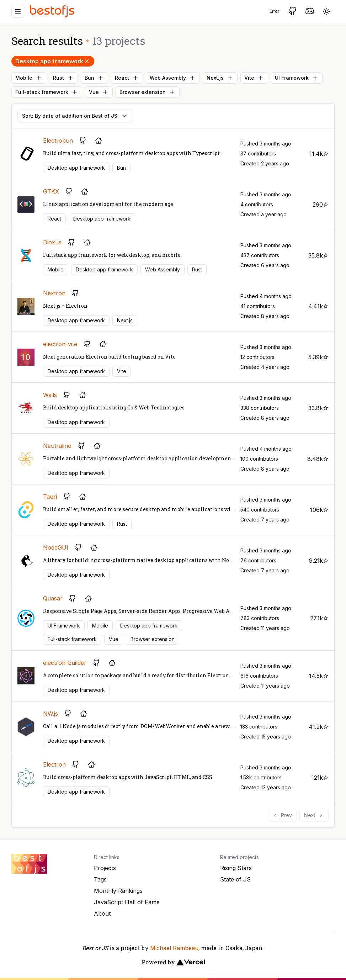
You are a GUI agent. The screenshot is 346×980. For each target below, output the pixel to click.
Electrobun (58, 141)
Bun (94, 78)
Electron (54, 764)
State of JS (235, 879)
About (102, 913)
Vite (254, 78)
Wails (50, 395)
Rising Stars (236, 868)
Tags (100, 879)
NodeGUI (56, 547)
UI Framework (297, 78)
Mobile (29, 78)
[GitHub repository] (83, 141)
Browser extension (148, 92)
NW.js (50, 714)
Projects (105, 868)
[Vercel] (191, 962)
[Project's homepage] (99, 141)
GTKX (51, 191)
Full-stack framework (47, 92)
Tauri (50, 497)
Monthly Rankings (118, 891)
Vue (99, 92)
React (127, 78)
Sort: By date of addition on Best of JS (75, 116)
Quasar (53, 598)
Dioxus (52, 242)
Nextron (54, 293)
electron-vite (60, 344)
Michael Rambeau (174, 948)
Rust (63, 78)
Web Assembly (173, 78)
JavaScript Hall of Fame (127, 902)
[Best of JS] (53, 11)
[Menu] (18, 11)
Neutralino (57, 446)
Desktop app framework (53, 61)
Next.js (220, 78)
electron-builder (65, 663)
